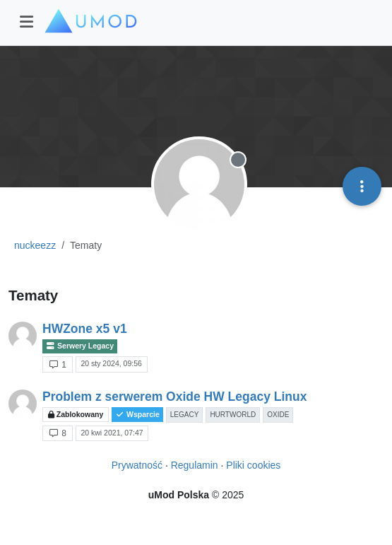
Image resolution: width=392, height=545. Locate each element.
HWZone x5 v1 (85, 329)
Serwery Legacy (80, 346)
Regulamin (195, 465)
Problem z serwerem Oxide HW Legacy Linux (174, 397)
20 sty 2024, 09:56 (111, 363)
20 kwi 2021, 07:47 (112, 433)
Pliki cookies (253, 465)
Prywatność (137, 465)
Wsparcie (137, 415)
